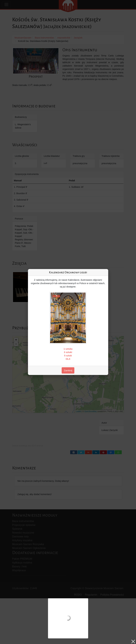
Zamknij (68, 370)
